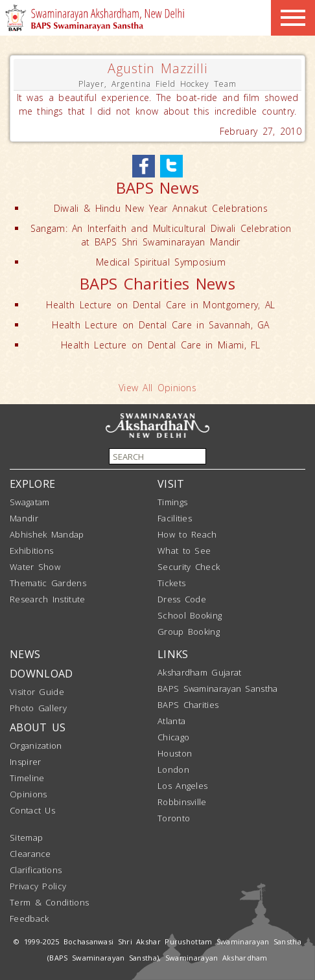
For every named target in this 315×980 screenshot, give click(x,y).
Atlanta (171, 721)
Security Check (189, 567)
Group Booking (189, 632)
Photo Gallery (38, 708)
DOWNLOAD (41, 674)
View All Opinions (157, 388)
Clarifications (36, 870)
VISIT (171, 484)
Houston (175, 753)
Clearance (30, 854)
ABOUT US (38, 727)
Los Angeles (182, 786)
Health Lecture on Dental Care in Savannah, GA (161, 325)
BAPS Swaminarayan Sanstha (218, 689)
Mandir (24, 518)
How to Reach (187, 534)
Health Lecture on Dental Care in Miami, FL (161, 345)
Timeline (27, 778)
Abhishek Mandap (47, 534)
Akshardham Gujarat (199, 672)
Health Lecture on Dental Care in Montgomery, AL (160, 305)
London (173, 769)
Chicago (173, 737)
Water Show (35, 567)
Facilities (175, 518)
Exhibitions (31, 551)
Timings (172, 502)
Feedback (29, 918)
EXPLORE (32, 484)
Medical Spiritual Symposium (161, 262)
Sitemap (26, 838)
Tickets (171, 583)
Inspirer (25, 762)
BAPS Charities (188, 705)
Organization (36, 746)
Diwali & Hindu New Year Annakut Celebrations (161, 208)
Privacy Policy (38, 886)
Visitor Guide (37, 692)
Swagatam (29, 502)
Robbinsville (182, 802)
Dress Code (182, 599)
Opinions (28, 794)
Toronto (174, 818)
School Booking (190, 615)
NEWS (25, 654)
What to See (184, 551)
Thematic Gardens (48, 583)
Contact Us (32, 810)
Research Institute (47, 599)
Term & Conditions (49, 902)
